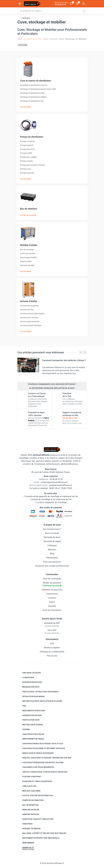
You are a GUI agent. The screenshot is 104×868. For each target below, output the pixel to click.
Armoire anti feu (27, 310)
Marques (52, 550)
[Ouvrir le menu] (20, 4)
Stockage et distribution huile (32, 93)
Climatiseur (26, 677)
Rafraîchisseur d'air (30, 682)
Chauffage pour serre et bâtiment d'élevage (42, 748)
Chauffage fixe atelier (31, 734)
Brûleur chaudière (29, 791)
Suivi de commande (52, 579)
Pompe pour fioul (27, 149)
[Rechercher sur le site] (49, 11)
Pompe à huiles (27, 161)
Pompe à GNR (26, 153)
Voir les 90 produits (28, 215)
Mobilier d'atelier (29, 245)
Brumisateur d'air (29, 687)
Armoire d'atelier (29, 301)
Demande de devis (52, 537)
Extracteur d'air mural (32, 696)
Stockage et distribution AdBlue (33, 97)
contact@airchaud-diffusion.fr (54, 482)
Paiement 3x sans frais (52, 590)
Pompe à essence (27, 141)
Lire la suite (23, 45)
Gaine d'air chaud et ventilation (36, 819)
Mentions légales (52, 648)
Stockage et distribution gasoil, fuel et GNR (38, 89)
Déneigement (26, 843)
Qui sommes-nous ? (52, 529)
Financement (52, 594)
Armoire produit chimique (31, 325)
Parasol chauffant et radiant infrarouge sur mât (45, 758)
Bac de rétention (29, 209)
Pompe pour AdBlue (28, 157)
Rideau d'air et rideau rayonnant (36, 753)
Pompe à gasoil (27, 145)
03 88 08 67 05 (70, 418)
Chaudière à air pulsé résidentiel (36, 767)
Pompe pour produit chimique (33, 165)
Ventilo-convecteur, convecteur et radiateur (43, 772)
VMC (22, 706)
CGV (52, 644)
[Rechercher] (84, 11)
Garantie (52, 606)
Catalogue (52, 545)
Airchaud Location (29, 673)
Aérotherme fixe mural (31, 739)
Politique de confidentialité (52, 652)
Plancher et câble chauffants (35, 781)
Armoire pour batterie (29, 318)
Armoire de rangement (30, 306)
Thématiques (52, 558)
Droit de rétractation (52, 610)
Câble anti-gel (27, 786)
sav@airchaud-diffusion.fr (61, 485)
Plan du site (52, 656)
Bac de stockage (27, 250)
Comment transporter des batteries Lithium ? (64, 360)
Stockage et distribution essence (34, 85)
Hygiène (24, 729)
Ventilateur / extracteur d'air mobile (38, 692)
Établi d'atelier (26, 261)
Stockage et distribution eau (32, 101)
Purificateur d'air (29, 720)
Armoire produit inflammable (32, 314)
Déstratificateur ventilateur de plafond (40, 701)
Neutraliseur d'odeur (31, 725)
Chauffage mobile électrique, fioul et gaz (41, 744)
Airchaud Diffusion (32, 39)
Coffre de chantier (28, 254)
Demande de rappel (52, 541)
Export (52, 602)
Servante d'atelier (27, 265)
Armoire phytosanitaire (30, 321)
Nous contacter (52, 533)
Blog (52, 554)
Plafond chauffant (30, 777)
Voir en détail (26, 107)
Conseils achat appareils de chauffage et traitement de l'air (51, 496)
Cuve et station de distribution (36, 81)
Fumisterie (25, 824)
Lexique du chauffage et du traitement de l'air (51, 499)
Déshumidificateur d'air (32, 711)
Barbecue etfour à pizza (26, 848)
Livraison (52, 598)
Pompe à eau (26, 169)
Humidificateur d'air (30, 715)
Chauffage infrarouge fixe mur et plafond (41, 763)
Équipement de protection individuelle (39, 838)
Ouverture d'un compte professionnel (52, 566)
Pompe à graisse (27, 173)
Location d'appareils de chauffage (51, 502)
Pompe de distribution (32, 137)
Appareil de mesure (29, 828)
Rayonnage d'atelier (28, 257)
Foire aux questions (52, 562)
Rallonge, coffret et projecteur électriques (42, 833)
